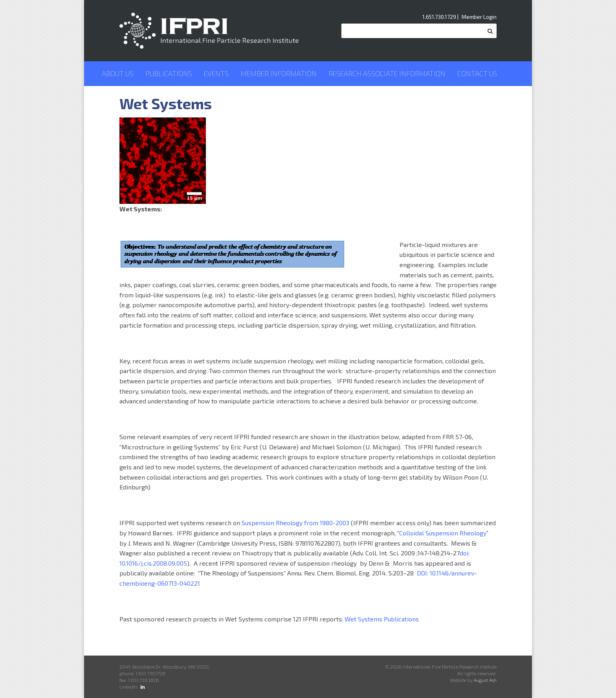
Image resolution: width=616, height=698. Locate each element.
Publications (169, 73)
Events (216, 73)
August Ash (485, 680)
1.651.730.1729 (439, 17)
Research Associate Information (387, 73)
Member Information (279, 73)
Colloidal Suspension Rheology (443, 533)
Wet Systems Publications (382, 619)
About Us (118, 73)
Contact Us (477, 73)
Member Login (479, 17)
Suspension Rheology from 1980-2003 (295, 523)
